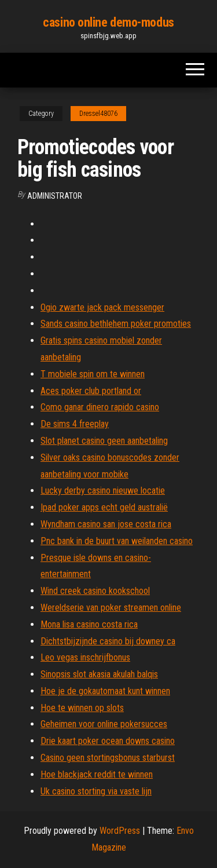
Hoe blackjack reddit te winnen (97, 774)
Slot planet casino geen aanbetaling (104, 441)
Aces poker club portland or (91, 391)
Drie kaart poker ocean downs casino (108, 741)
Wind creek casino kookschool (95, 591)
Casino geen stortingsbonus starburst (108, 758)
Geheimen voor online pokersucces (104, 724)
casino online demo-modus (108, 22)
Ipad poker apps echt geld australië (104, 507)
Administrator (55, 196)
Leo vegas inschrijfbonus (85, 657)
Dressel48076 (98, 114)
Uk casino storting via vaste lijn (96, 791)
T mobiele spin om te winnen (93, 374)
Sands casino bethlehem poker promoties (116, 324)
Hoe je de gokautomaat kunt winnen (105, 691)
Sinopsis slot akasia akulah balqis (99, 674)
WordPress (120, 831)
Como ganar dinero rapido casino (100, 407)
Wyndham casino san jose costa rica (106, 524)
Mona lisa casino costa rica (89, 624)
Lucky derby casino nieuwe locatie (103, 490)
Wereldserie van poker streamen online (111, 608)
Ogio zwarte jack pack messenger (102, 307)
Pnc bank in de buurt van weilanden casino (117, 541)
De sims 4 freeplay (75, 424)
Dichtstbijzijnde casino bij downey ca (108, 641)
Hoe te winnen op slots (82, 708)
